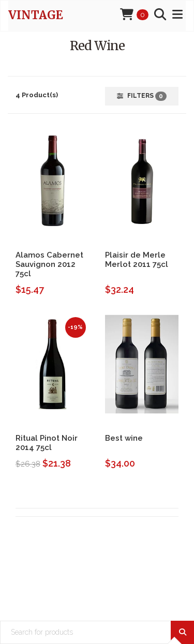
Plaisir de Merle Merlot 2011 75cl (137, 260)
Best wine (124, 438)
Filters (142, 96)
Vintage (36, 15)
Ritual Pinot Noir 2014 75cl (47, 443)
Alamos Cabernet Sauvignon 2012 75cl (49, 264)
